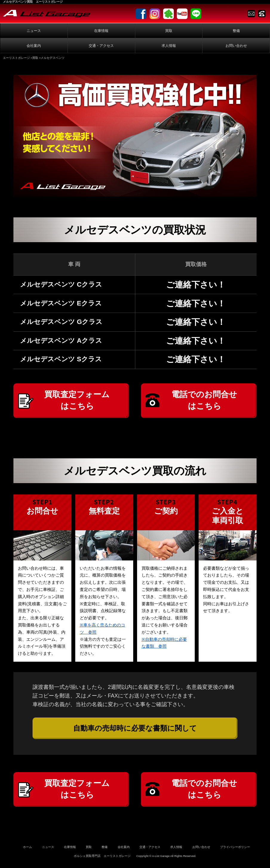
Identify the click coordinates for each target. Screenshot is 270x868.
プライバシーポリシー (235, 849)
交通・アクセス (101, 46)
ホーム (27, 849)
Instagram (155, 14)
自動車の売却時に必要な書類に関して (135, 729)
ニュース (34, 31)
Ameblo (168, 14)
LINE (196, 14)
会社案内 (34, 46)
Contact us (251, 14)
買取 (169, 31)
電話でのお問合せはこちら (205, 401)
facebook (141, 14)
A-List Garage (47, 14)
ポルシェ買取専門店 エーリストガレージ (102, 858)
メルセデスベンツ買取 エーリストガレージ (33, 2)
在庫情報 (101, 31)
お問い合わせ (236, 46)
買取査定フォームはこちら (77, 401)
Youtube (182, 14)
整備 (236, 31)
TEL (262, 14)
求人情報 (169, 46)
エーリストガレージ (16, 58)
